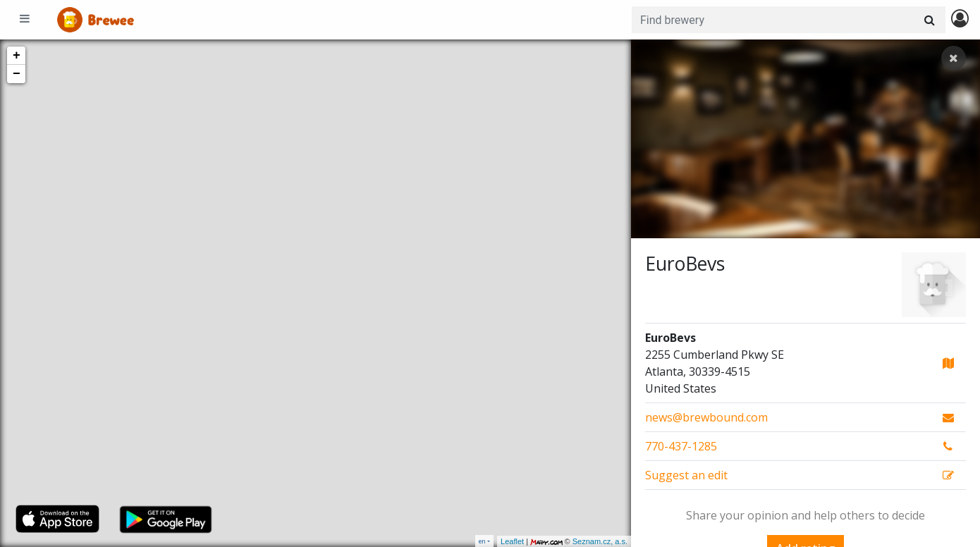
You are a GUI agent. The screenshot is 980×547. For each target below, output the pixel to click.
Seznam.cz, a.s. (600, 541)
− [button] (17, 74)
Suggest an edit (686, 475)
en (482, 541)
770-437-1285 (681, 446)
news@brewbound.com (706, 417)
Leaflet (512, 541)
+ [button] (17, 56)
